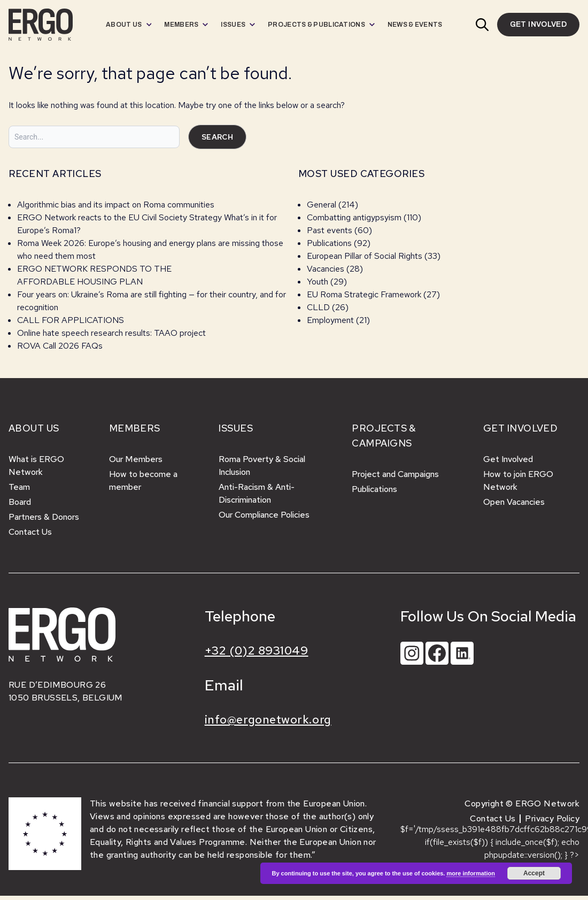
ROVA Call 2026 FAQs (60, 346)
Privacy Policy (552, 818)
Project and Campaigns (395, 474)
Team (19, 487)
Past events (330, 230)
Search (217, 137)
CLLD (318, 307)
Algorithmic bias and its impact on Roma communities (116, 205)
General (322, 205)
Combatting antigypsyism (354, 217)
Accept (534, 873)
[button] (482, 25)
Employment (330, 320)
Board (20, 502)
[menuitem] (129, 25)
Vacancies (326, 269)
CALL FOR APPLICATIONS (72, 320)
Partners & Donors (44, 517)
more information (470, 873)
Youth (318, 282)
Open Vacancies (514, 502)
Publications (329, 243)
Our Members (136, 459)
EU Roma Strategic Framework (364, 294)
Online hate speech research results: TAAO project (111, 333)
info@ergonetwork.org (268, 720)
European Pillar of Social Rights (365, 256)
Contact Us (30, 532)
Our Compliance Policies (264, 515)
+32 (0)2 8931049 (257, 651)
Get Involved (508, 459)
